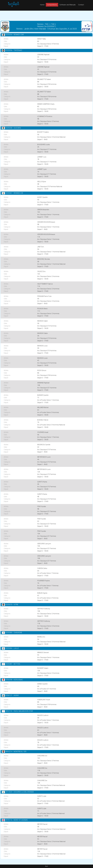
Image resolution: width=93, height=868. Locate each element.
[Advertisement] (46, 15)
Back (47, 866)
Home (42, 5)
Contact (81, 5)
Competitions (52, 5)
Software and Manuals (68, 5)
